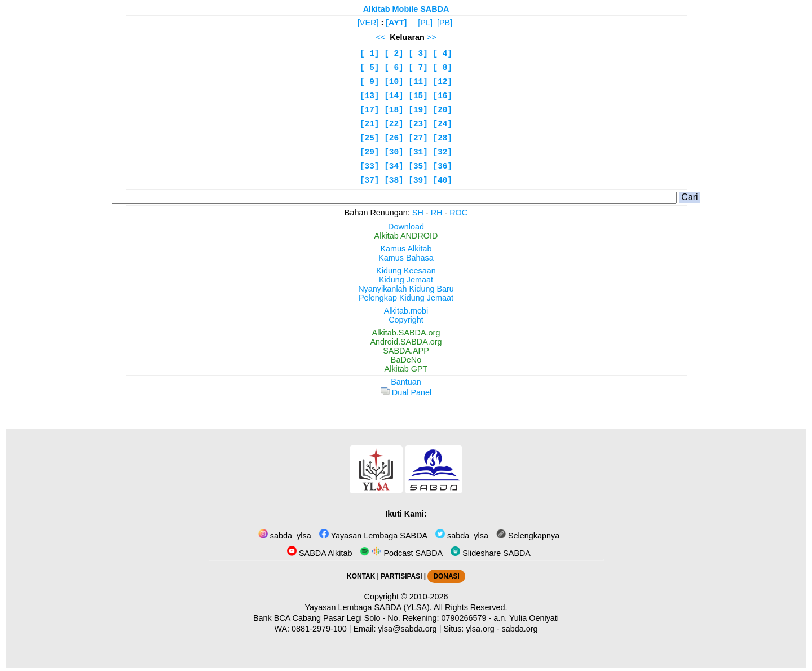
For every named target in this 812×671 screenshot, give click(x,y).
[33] (370, 166)
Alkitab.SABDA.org (406, 333)
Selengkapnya (528, 536)
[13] (370, 96)
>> (432, 37)
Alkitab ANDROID (406, 236)
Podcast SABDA (401, 553)
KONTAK (361, 576)
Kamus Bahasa (406, 258)
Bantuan (406, 382)
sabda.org (520, 629)
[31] (418, 152)
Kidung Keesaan (406, 271)
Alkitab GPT (406, 369)
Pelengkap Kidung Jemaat (406, 298)
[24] (443, 124)
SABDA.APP (406, 351)
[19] (418, 110)
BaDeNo (406, 360)
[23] (418, 124)
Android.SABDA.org (406, 342)
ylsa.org (480, 629)
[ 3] (418, 54)
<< (380, 37)
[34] (394, 166)
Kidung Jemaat (406, 280)
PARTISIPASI (401, 576)
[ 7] (418, 68)
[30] (394, 152)
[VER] (368, 23)
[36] (443, 166)
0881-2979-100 (319, 629)
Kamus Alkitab (406, 249)
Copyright (406, 320)
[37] (370, 180)
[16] (443, 96)
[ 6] (394, 68)
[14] (394, 96)
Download (406, 227)
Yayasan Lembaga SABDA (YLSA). (369, 607)
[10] (394, 82)
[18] (394, 110)
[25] (370, 138)
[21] (370, 124)
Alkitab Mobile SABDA (406, 9)
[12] (443, 82)
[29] (370, 152)
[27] (418, 138)
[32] (443, 152)
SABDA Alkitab (319, 553)
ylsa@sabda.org (407, 629)
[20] (443, 110)
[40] (443, 180)
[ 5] (370, 68)
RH (437, 213)
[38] (394, 180)
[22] (394, 124)
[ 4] (443, 54)
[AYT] (396, 23)
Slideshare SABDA (491, 553)
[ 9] (370, 82)
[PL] (425, 23)
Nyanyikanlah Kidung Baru (406, 289)
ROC (458, 213)
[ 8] (443, 68)
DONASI (446, 576)
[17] (370, 110)
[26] (394, 138)
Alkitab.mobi (406, 311)
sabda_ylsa (285, 536)
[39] (418, 180)
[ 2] (394, 54)
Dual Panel (406, 392)
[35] (418, 166)
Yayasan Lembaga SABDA (373, 536)
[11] (418, 82)
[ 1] (370, 54)
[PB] (445, 23)
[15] (418, 96)
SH (418, 213)
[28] (443, 138)
